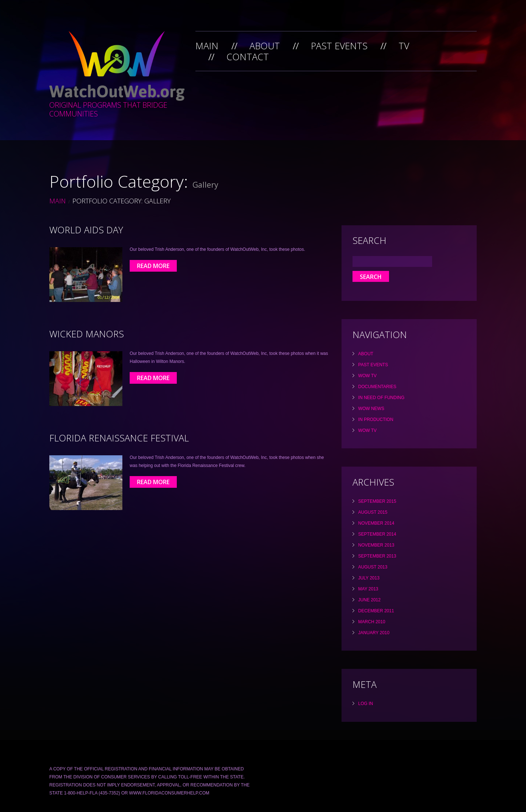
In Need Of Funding (382, 398)
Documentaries (377, 387)
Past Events (339, 46)
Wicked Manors (87, 334)
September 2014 (377, 534)
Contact (248, 57)
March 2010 (372, 622)
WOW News (371, 409)
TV (404, 46)
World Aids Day (86, 230)
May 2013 (368, 589)
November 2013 (376, 545)
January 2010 (374, 633)
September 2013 (377, 556)
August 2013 (373, 567)
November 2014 (376, 523)
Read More (153, 266)
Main (207, 46)
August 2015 (373, 512)
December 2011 (376, 611)
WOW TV (367, 376)
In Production (376, 420)
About (265, 46)
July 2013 (369, 578)
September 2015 (377, 501)
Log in (366, 704)
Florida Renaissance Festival (119, 438)
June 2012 (369, 600)
